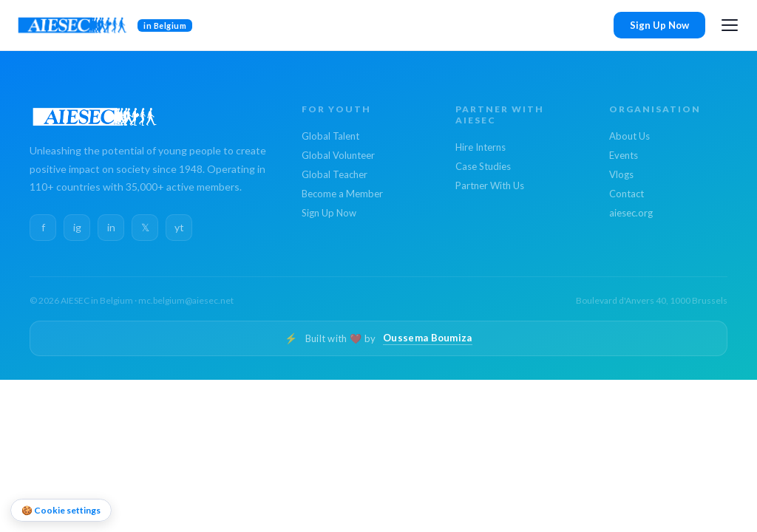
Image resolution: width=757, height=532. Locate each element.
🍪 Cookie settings (61, 510)
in (111, 227)
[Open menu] (730, 25)
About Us (629, 136)
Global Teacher (335, 174)
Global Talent (330, 136)
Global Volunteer (338, 155)
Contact (627, 194)
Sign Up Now (659, 25)
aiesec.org (631, 213)
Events (624, 155)
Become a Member (342, 194)
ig (77, 227)
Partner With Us (490, 185)
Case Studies (483, 166)
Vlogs (621, 174)
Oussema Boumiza (428, 338)
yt (179, 227)
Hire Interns (481, 147)
